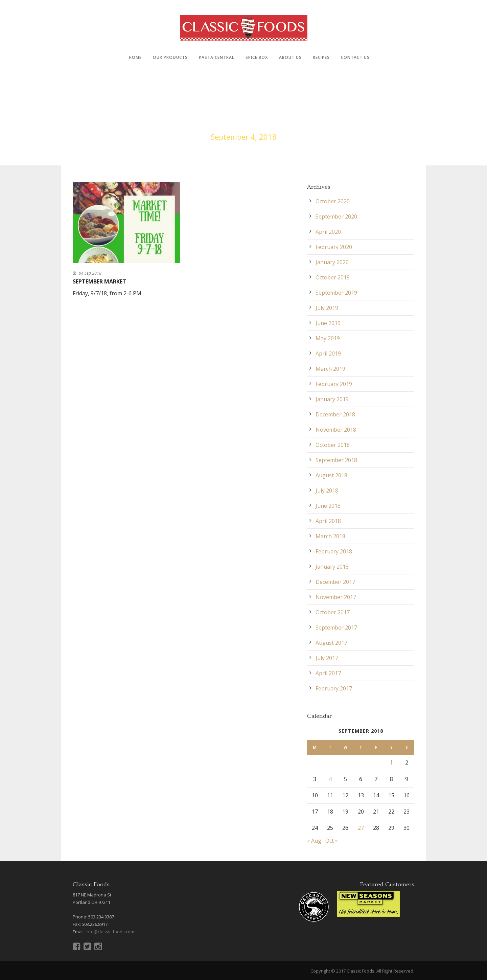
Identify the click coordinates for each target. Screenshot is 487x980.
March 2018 (330, 536)
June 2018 (328, 506)
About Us (290, 57)
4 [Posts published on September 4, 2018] (330, 779)
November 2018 (336, 430)
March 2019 (330, 369)
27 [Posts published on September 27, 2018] (361, 828)
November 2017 (336, 597)
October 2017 (333, 612)
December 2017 (335, 582)
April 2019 (328, 354)
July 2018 (327, 491)
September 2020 (336, 216)
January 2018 (332, 567)
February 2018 (334, 551)
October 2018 (333, 445)
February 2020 (334, 247)
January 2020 (332, 262)
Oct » (332, 841)
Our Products (170, 57)
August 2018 (331, 475)
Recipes (321, 57)
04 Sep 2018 (90, 273)
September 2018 (336, 460)
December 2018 (335, 414)
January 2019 (332, 399)
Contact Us (355, 57)
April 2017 (328, 673)
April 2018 (328, 521)
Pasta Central (217, 57)
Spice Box (257, 57)
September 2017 (336, 628)
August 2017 (331, 643)
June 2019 (328, 323)
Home (135, 57)
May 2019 (328, 338)
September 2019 (336, 293)
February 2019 (334, 384)
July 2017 (327, 658)
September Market (99, 281)
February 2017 (334, 688)
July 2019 (327, 308)
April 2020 (328, 232)
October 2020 (333, 201)
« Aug (314, 841)
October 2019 (333, 277)
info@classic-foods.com (110, 932)
